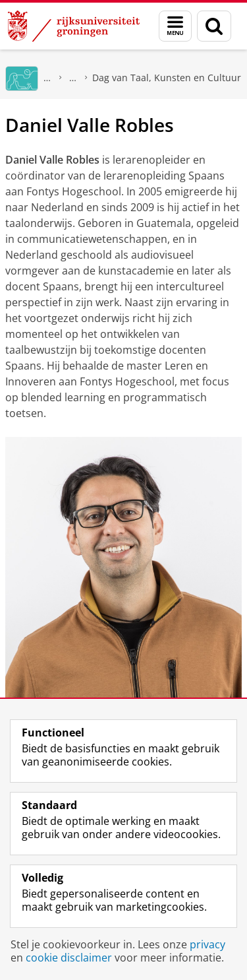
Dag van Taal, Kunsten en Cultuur (167, 78)
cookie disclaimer (69, 958)
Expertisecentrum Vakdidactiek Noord (73, 78)
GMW (47, 78)
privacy (207, 944)
